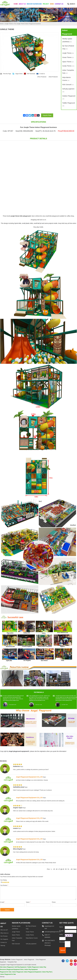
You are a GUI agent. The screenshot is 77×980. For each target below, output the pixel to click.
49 (63, 869)
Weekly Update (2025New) (67, 40)
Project (46, 4)
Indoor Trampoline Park (68, 72)
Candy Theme (68, 66)
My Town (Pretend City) (68, 47)
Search (72, 4)
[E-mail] (71, 931)
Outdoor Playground (69, 97)
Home (16, 4)
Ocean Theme (68, 57)
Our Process (4, 936)
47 (59, 869)
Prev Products (42, 77)
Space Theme (68, 62)
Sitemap (3, 946)
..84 (71, 869)
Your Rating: (4, 880)
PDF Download (31, 74)
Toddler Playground (69, 104)
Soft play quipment (68, 90)
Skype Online (19, 74)
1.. (52, 869)
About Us (22, 4)
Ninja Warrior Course (67, 79)
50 (66, 869)
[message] (68, 944)
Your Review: (4, 885)
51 (68, 869)
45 (54, 869)
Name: (28, 902)
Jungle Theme (68, 53)
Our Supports (4, 939)
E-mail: (2, 902)
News (52, 4)
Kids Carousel (68, 85)
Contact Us (59, 4)
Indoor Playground (34, 4)
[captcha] (62, 939)
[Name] (71, 928)
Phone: (54, 902)
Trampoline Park (12, 962)
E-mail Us (42, 74)
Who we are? (4, 930)
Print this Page (7, 74)
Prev (48, 869)
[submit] (63, 950)
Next (75, 869)
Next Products (53, 77)
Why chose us (4, 933)
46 (57, 869)
